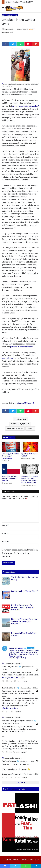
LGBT (31, 428)
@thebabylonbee (27, 667)
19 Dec (17, 724)
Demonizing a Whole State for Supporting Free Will (9, 478)
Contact (36, 860)
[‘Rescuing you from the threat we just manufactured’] (11, 447)
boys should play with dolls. (25, 106)
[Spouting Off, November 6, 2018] (30, 447)
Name (5, 525)
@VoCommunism (10, 708)
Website (5, 542)
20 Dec (35, 688)
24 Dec (5, 669)
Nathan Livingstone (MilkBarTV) (18, 721)
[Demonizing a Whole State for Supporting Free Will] (11, 469)
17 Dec (33, 761)
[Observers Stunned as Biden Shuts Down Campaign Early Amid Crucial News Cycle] (30, 469)
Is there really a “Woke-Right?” (19, 2)
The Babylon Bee (10, 667)
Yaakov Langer (9, 761)
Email (5, 533)
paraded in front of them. (21, 347)
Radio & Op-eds (12, 15)
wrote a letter (7, 358)
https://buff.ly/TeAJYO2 (12, 678)
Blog (4, 15)
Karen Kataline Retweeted (13, 663)
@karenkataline (26, 688)
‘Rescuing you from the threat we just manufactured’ (10, 456)
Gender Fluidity (16, 428)
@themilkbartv (7, 724)
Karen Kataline (9, 29)
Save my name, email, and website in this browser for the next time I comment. (20, 553)
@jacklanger (24, 761)
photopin (21, 403)
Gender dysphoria (21, 424)
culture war (21, 419)
